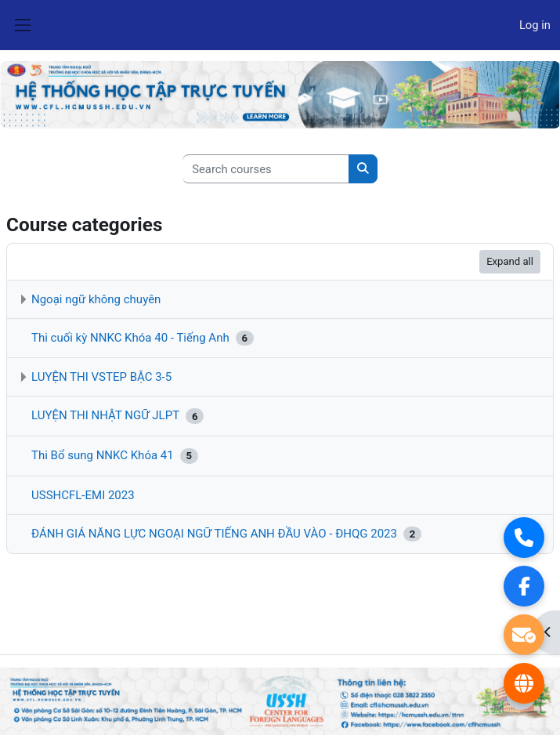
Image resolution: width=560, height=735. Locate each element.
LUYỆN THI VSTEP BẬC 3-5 (101, 377)
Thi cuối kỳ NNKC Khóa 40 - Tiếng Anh (130, 338)
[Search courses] (266, 168)
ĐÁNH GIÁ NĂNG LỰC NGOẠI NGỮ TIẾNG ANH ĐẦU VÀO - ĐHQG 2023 (214, 534)
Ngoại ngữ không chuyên (96, 299)
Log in (535, 25)
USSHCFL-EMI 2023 (83, 495)
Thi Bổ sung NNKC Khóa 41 (103, 455)
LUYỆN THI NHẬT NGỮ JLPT (105, 416)
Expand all (510, 261)
